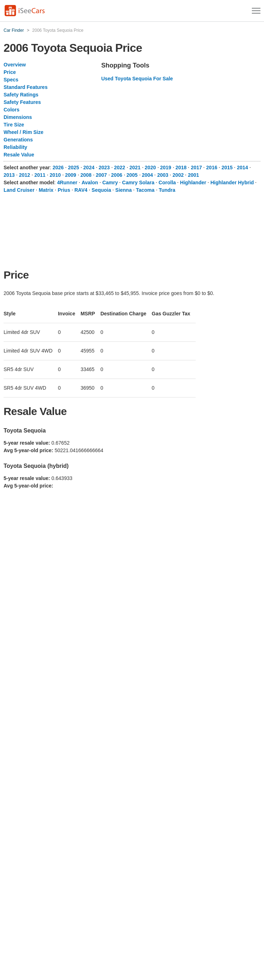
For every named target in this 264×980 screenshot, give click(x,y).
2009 (71, 175)
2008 (86, 175)
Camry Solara (138, 182)
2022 (120, 167)
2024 (89, 167)
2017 (196, 167)
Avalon (90, 182)
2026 (58, 167)
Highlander (193, 182)
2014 (242, 167)
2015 (227, 167)
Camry (110, 182)
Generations (18, 140)
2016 (212, 167)
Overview (15, 65)
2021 (135, 167)
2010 (55, 175)
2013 (9, 175)
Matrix (46, 190)
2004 (147, 175)
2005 (132, 175)
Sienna (123, 190)
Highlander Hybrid (232, 182)
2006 (117, 175)
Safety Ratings (21, 95)
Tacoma (145, 190)
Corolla (167, 182)
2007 (101, 175)
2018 (181, 167)
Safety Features (22, 102)
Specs (11, 80)
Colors (11, 110)
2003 (163, 175)
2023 (104, 167)
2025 (74, 167)
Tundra (167, 190)
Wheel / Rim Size (23, 132)
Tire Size (14, 125)
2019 (166, 167)
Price (10, 72)
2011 (40, 175)
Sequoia (101, 190)
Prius (64, 190)
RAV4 (81, 190)
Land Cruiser (19, 190)
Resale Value (19, 155)
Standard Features (26, 87)
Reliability (15, 147)
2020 (150, 167)
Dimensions (18, 117)
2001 (193, 175)
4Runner (67, 182)
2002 (178, 175)
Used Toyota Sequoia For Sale (137, 79)
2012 (25, 175)
